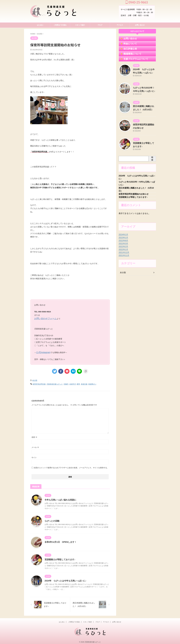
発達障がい (92, 383)
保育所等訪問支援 (39, 383)
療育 (78, 383)
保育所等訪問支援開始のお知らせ (134, 196)
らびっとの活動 (52, 519)
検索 (152, 159)
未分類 (35, 380)
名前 (34, 436)
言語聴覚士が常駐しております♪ (59, 558)
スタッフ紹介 (80, 25)
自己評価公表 (128, 49)
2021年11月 (123, 257)
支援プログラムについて (133, 59)
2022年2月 (123, 249)
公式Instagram (42, 352)
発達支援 (84, 383)
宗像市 (66, 383)
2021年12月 (123, 254)
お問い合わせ (140, 25)
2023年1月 (123, 240)
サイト (34, 456)
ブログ (100, 25)
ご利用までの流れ (60, 25)
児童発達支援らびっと (55, 383)
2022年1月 (123, 252)
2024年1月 (123, 237)
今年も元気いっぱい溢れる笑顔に (60, 498)
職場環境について (130, 54)
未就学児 (73, 383)
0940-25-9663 (137, 2)
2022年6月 (123, 243)
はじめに (40, 25)
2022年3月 (123, 246)
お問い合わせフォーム (44, 318)
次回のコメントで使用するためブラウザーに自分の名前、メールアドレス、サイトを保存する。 (71, 466)
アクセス (120, 25)
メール (35, 446)
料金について (128, 44)
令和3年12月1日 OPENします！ (60, 541)
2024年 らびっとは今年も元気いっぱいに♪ (64, 579)
